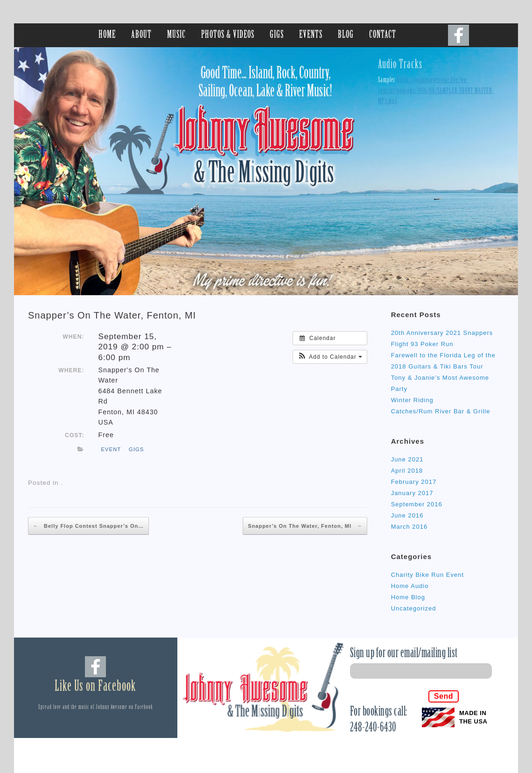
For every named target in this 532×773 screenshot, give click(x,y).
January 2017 (412, 493)
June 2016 (407, 515)
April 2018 (407, 471)
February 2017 (414, 482)
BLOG (346, 35)
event (111, 449)
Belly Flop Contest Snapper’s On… (88, 526)
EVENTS (311, 35)
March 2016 (409, 527)
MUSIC (176, 35)
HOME (107, 35)
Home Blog (408, 597)
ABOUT (141, 35)
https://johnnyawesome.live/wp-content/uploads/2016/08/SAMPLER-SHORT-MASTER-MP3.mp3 (436, 91)
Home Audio (410, 586)
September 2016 (417, 504)
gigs (136, 449)
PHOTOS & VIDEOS (228, 35)
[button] (330, 357)
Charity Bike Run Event (427, 575)
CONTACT (383, 35)
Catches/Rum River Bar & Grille (441, 411)
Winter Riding (412, 400)
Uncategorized (414, 608)
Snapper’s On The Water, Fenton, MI (112, 315)
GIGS (277, 35)
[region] (266, 171)
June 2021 (407, 459)
